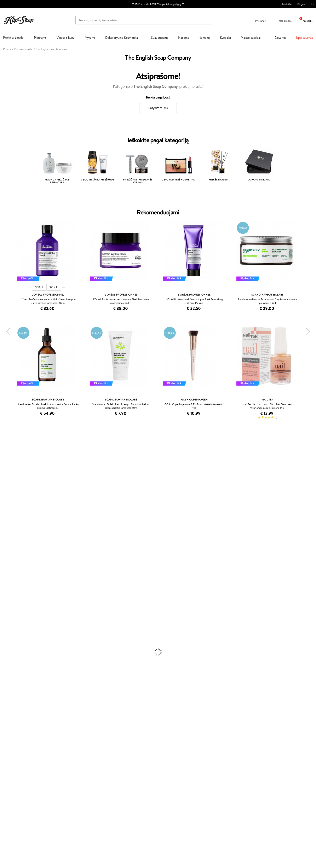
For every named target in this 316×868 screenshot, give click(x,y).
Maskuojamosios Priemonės (16, 684)
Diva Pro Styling (9, 538)
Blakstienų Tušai (9, 696)
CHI (2, 567)
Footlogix (5, 563)
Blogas (301, 4)
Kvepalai (225, 38)
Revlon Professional (11, 546)
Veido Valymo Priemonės (15, 656)
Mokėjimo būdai (67, 763)
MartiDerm (7, 490)
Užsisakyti (19, 826)
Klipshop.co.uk (118, 782)
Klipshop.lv (116, 778)
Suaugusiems (160, 38)
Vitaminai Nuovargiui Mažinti (17, 716)
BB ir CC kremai (9, 692)
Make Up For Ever (10, 595)
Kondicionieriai (9, 615)
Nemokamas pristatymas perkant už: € (30, 740)
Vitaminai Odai (9, 720)
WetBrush (6, 470)
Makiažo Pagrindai (10, 676)
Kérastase (6, 462)
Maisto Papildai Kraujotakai (15, 736)
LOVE (153, 4)
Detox (4, 724)
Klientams (64, 751)
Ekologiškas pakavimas (174, 740)
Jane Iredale (7, 474)
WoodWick (6, 494)
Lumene (5, 599)
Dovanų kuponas (170, 751)
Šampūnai (6, 611)
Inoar (3, 458)
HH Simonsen (8, 575)
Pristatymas (65, 767)
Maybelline (6, 482)
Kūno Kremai (7, 647)
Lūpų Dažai (6, 704)
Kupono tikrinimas (68, 775)
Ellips (3, 522)
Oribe (3, 551)
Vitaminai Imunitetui (12, 732)
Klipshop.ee (116, 786)
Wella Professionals (11, 530)
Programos (117, 751)
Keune (4, 510)
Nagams (183, 38)
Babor (3, 454)
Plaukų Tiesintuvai (10, 627)
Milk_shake (6, 450)
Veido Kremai (8, 643)
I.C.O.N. (5, 478)
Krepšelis (304, 21)
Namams (204, 38)
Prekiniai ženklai (14, 38)
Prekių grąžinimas (94, 740)
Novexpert (6, 603)
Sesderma (6, 466)
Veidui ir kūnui (66, 38)
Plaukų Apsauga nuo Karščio (16, 635)
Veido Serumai (8, 651)
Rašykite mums (158, 108)
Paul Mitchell (8, 591)
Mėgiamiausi (283, 21)
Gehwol (4, 514)
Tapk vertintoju (118, 755)
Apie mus (63, 755)
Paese (3, 518)
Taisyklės (11, 755)
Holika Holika (8, 571)
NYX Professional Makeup (15, 506)
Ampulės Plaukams (11, 623)
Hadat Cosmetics (10, 543)
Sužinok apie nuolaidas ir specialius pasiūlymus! (36, 810)
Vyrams (90, 38)
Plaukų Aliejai (8, 619)
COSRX (4, 502)
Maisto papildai (251, 38)
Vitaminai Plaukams (11, 708)
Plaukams (40, 38)
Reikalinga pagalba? (224, 751)
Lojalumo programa (120, 763)
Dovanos (280, 38)
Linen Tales (6, 498)
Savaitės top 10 (118, 759)
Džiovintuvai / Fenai (11, 631)
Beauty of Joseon (10, 486)
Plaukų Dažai (7, 639)
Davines (5, 446)
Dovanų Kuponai (67, 771)
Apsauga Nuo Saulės (12, 668)
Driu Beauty (7, 526)
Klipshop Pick (117, 767)
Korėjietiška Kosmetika (13, 672)
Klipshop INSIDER (17, 767)
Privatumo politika (17, 759)
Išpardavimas (304, 38)
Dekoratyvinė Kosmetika (122, 38)
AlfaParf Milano (9, 579)
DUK (9, 771)
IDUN (3, 587)
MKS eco (5, 555)
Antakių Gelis (8, 680)
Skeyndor (5, 534)
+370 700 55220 (223, 755)
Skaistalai (5, 700)
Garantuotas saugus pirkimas (255, 740)
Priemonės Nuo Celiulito (14, 659)
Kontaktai (287, 4)
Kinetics (5, 559)
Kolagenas (6, 712)
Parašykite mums (223, 762)
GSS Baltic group (120, 774)
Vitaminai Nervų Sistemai (15, 728)
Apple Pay (12, 763)
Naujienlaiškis (17, 806)
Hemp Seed (7, 583)
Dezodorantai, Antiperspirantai (18, 664)
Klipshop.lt (13, 751)
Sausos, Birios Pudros (12, 688)
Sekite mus (219, 777)
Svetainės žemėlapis (18, 775)
